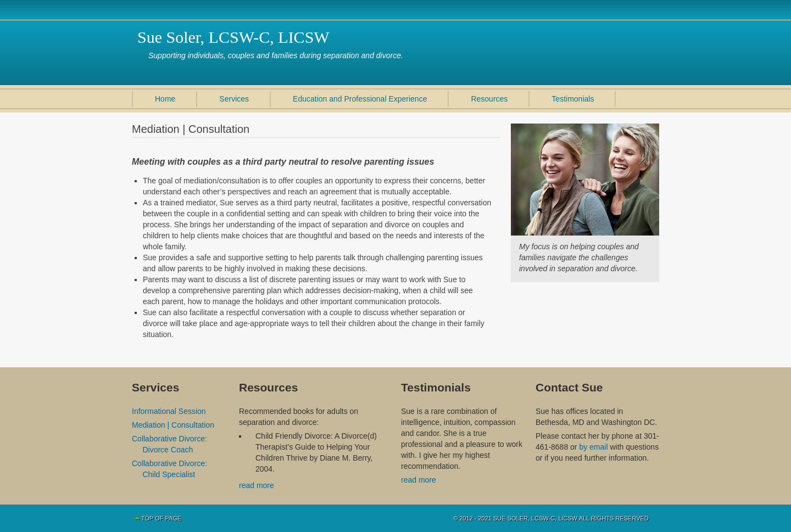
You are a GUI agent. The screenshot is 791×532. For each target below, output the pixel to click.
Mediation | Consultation (173, 425)
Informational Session (169, 411)
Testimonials (573, 99)
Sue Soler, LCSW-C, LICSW (233, 37)
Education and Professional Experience (360, 99)
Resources (489, 99)
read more (257, 485)
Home (165, 99)
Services (234, 99)
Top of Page (161, 518)
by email (594, 447)
